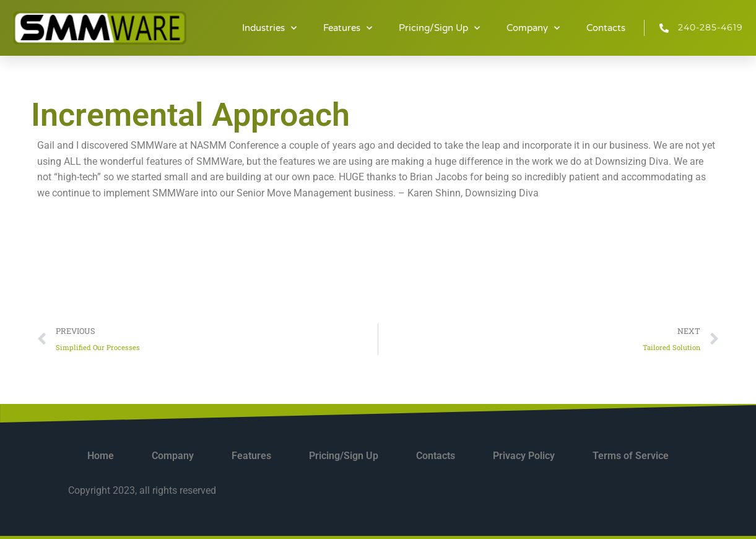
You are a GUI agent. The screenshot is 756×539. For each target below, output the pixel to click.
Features (348, 28)
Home (101, 456)
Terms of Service (631, 456)
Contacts (606, 28)
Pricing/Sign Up (439, 28)
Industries (269, 28)
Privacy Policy (524, 456)
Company (533, 28)
